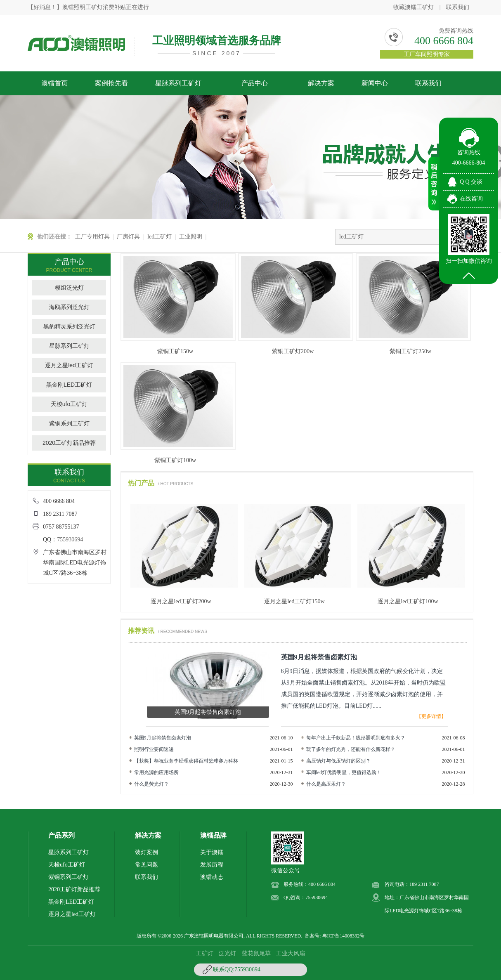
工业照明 (191, 237)
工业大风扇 (291, 953)
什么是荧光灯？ (151, 784)
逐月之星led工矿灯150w (294, 601)
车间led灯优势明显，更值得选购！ (344, 772)
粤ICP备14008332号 (344, 936)
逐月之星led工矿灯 (69, 365)
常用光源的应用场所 (156, 772)
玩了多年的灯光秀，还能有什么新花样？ (351, 749)
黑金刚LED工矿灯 (69, 385)
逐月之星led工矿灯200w (181, 601)
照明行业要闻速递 (154, 749)
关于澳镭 (212, 852)
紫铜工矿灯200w (293, 351)
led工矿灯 (160, 237)
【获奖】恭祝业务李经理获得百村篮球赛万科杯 (186, 761)
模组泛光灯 (69, 288)
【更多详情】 (431, 716)
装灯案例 (147, 852)
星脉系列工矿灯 (178, 83)
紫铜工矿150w (175, 351)
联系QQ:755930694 (237, 969)
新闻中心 (375, 83)
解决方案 (321, 83)
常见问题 (147, 865)
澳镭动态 (212, 877)
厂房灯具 (128, 237)
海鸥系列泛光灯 (69, 307)
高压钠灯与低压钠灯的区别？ (338, 761)
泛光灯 (227, 953)
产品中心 (255, 83)
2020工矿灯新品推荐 (69, 443)
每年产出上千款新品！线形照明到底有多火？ (356, 738)
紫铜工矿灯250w (410, 351)
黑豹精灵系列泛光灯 (69, 326)
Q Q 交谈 (471, 182)
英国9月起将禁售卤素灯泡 (163, 738)
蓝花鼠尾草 (256, 953)
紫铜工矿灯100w (175, 460)
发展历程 (212, 865)
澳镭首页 (54, 83)
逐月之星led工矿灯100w (408, 601)
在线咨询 (471, 199)
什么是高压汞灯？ (326, 784)
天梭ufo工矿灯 (69, 404)
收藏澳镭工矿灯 (414, 7)
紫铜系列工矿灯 (69, 423)
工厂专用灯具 (92, 237)
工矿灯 (205, 953)
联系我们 (458, 7)
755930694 (70, 540)
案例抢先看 (111, 83)
